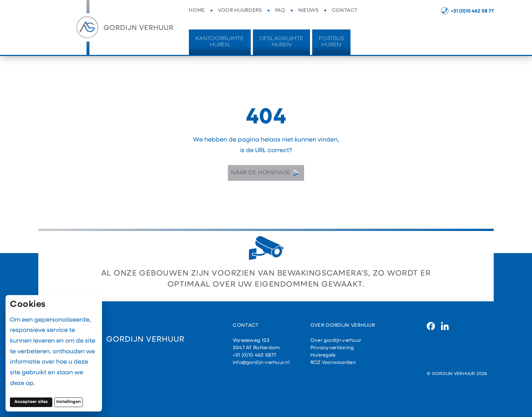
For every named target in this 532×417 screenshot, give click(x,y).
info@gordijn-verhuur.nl (261, 363)
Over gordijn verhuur (336, 341)
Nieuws (309, 10)
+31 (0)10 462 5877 (255, 355)
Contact (345, 10)
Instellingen (68, 402)
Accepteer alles (33, 402)
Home (197, 10)
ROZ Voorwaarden (333, 363)
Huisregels (323, 355)
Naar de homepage (265, 173)
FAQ (280, 10)
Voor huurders (240, 10)
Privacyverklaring (332, 348)
